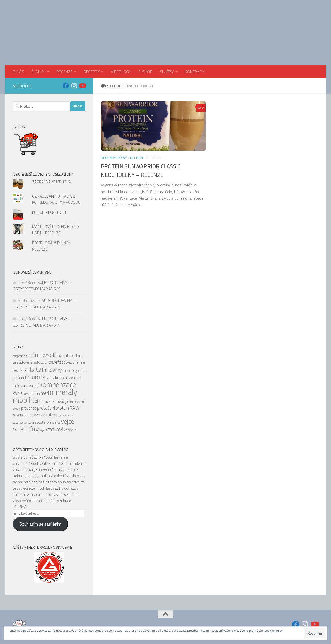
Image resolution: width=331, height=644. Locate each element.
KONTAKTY (195, 72)
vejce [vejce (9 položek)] (67, 421)
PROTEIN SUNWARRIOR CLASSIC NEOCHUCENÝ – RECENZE (141, 171)
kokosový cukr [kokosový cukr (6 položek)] (69, 378)
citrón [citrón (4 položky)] (71, 371)
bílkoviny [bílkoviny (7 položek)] (52, 370)
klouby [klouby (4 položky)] (50, 378)
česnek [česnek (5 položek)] (70, 430)
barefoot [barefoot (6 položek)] (57, 362)
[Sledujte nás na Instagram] (74, 86)
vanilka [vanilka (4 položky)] (56, 423)
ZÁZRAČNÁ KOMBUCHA (51, 182)
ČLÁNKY (38, 72)
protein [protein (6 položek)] (62, 408)
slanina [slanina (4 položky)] (63, 415)
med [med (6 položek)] (45, 393)
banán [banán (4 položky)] (44, 363)
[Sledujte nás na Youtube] (82, 86)
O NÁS (18, 72)
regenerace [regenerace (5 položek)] (22, 415)
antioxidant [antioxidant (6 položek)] (73, 355)
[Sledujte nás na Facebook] (66, 86)
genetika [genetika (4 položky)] (80, 371)
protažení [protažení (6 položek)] (46, 408)
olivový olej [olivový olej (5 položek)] (64, 401)
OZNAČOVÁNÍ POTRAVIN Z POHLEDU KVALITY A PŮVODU (56, 199)
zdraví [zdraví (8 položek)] (56, 429)
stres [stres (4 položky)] (70, 415)
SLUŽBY (167, 72)
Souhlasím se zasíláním (40, 524)
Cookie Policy (273, 630)
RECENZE (64, 72)
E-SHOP (145, 72)
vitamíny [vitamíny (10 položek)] (26, 429)
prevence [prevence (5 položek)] (29, 408)
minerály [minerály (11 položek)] (63, 392)
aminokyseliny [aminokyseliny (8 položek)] (44, 355)
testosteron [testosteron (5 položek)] (41, 422)
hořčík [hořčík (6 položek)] (18, 378)
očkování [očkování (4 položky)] (79, 402)
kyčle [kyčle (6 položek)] (18, 393)
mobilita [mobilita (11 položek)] (26, 400)
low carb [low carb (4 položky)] (28, 394)
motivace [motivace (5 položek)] (47, 401)
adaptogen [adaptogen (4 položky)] (19, 356)
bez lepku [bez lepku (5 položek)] (21, 370)
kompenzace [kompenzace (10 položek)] (58, 384)
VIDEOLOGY (121, 72)
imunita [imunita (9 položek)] (35, 377)
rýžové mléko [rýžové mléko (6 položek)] (45, 415)
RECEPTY (92, 72)
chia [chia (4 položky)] (65, 371)
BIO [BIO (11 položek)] (35, 369)
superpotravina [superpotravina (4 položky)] (22, 423)
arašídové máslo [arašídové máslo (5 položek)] (27, 362)
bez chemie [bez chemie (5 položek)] (75, 362)
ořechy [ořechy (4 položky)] (17, 408)
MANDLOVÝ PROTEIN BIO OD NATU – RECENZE (55, 230)
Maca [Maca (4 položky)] (37, 394)
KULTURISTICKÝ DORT (49, 212)
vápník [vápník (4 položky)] (43, 430)
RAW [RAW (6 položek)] (74, 408)
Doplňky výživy (114, 158)
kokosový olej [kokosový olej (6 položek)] (26, 385)
